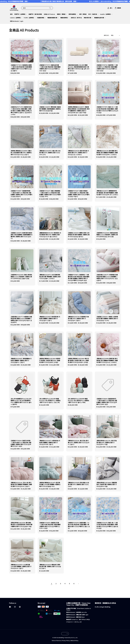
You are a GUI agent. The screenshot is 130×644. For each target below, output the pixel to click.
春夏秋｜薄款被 (61, 14)
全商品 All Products (49, 14)
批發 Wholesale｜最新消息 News (75, 617)
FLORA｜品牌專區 (29, 18)
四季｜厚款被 (83, 14)
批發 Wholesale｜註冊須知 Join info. (77, 612)
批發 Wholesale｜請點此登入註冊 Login (77, 615)
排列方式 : (107, 35)
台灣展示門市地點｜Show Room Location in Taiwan (79, 609)
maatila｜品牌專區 (105, 14)
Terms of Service (56, 641)
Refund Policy (74, 641)
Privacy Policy (66, 641)
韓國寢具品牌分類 (99, 18)
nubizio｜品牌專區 (15, 18)
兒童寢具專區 (41, 18)
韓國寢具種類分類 (52, 18)
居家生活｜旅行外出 (76, 18)
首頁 (11, 14)
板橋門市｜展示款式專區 (35, 14)
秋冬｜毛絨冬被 (93, 14)
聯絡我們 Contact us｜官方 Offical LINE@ (78, 619)
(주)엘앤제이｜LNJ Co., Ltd (74, 622)
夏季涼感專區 (72, 14)
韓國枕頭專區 (64, 18)
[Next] (78, 584)
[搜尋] (50, 8)
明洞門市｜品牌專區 (20, 14)
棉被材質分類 (87, 18)
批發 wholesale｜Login (17, 21)
